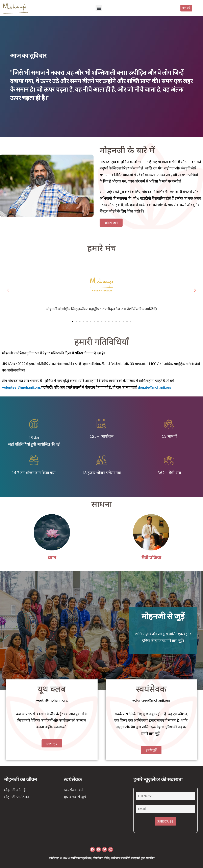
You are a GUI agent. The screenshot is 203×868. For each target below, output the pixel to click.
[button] (99, 8)
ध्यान (52, 558)
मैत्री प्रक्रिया (151, 558)
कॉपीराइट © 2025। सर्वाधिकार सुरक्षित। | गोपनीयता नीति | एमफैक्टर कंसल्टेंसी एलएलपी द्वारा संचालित (102, 858)
